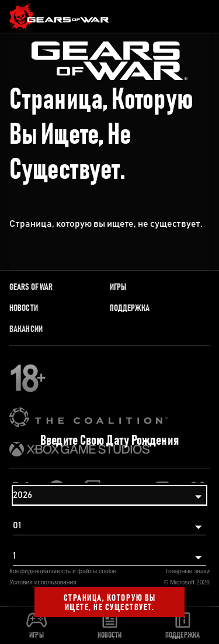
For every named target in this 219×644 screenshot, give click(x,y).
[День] (109, 556)
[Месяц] (109, 526)
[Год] (109, 496)
